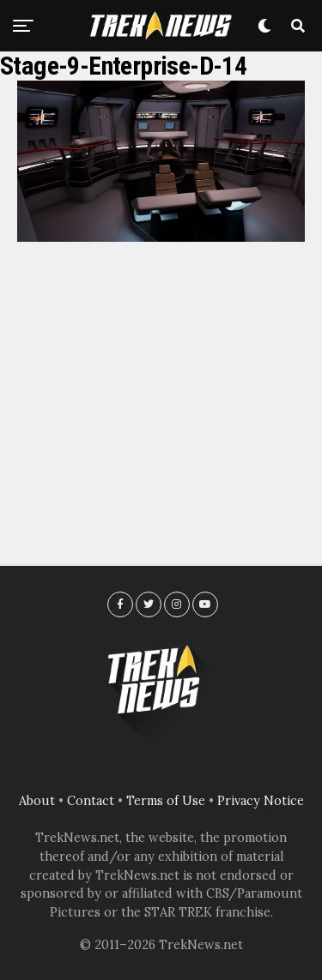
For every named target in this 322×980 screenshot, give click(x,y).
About (37, 801)
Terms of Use (166, 801)
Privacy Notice (261, 801)
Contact (91, 801)
